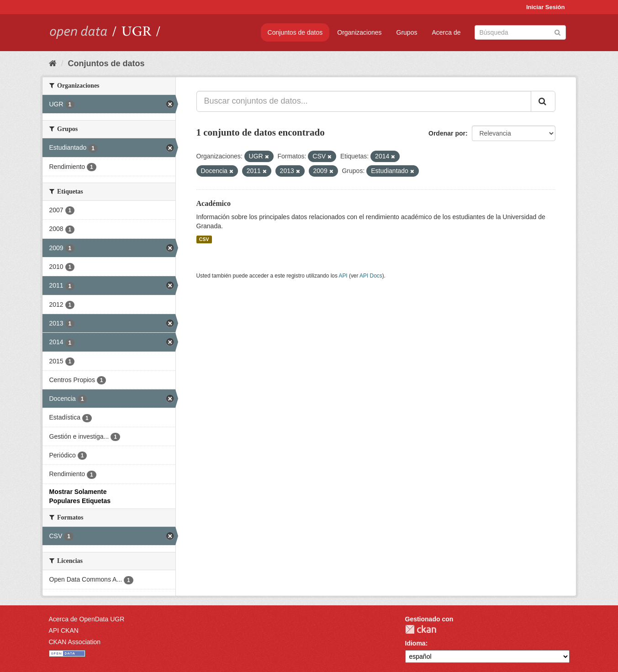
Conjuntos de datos (295, 32)
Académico (214, 203)
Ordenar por (447, 133)
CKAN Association (75, 642)
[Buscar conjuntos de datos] (520, 32)
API (343, 276)
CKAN (421, 629)
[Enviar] (557, 32)
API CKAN (64, 630)
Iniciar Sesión (546, 7)
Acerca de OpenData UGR (87, 619)
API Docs (371, 276)
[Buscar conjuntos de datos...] (364, 101)
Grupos (407, 32)
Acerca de (446, 32)
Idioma (415, 643)
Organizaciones (359, 32)
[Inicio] (53, 63)
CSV (204, 239)
